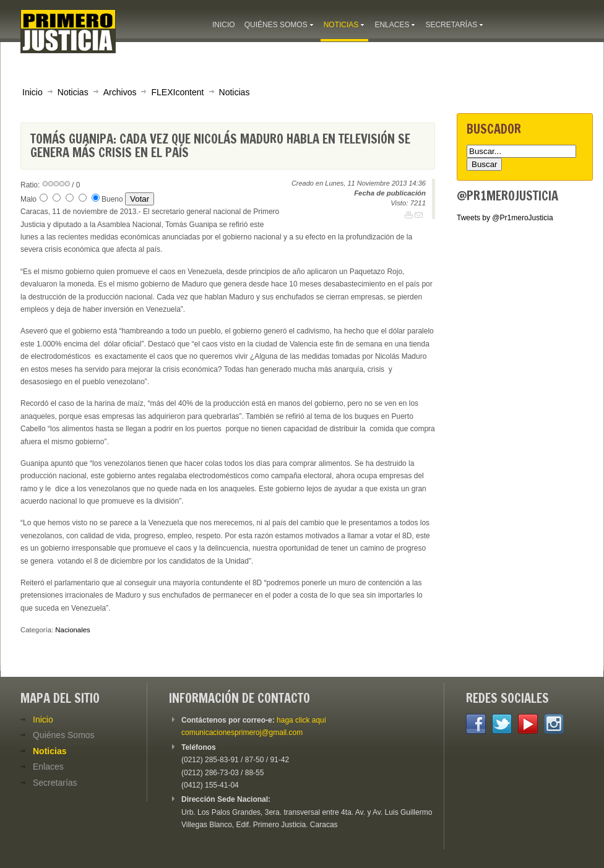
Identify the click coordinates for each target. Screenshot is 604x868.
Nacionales (72, 630)
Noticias (73, 92)
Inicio (32, 92)
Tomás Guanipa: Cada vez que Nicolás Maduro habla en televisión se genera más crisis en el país (220, 146)
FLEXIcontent (177, 92)
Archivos (120, 92)
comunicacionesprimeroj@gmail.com (242, 733)
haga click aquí (301, 720)
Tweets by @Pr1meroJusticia (505, 218)
